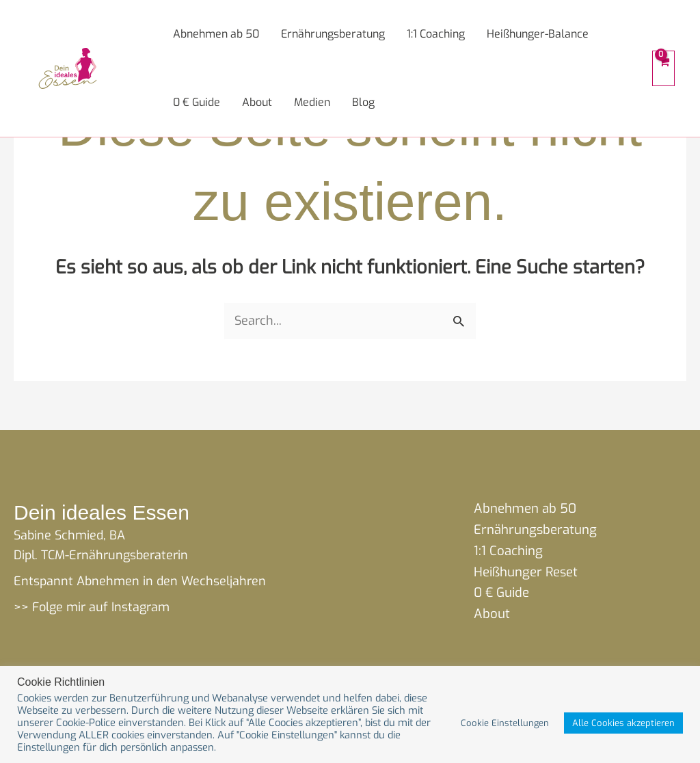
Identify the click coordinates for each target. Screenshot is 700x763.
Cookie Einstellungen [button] (505, 723)
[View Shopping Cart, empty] (663, 68)
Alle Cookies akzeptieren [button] (623, 723)
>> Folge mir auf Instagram (92, 607)
